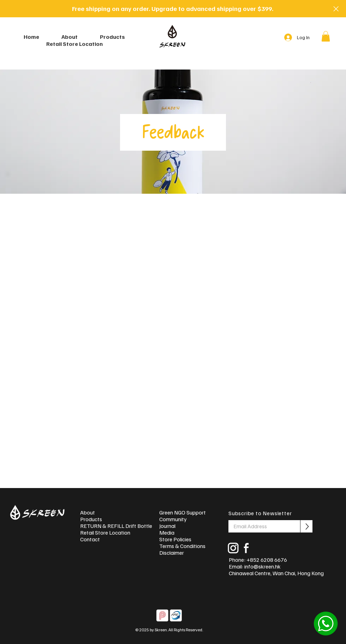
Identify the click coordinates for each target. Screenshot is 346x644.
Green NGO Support (183, 513)
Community (173, 519)
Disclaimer (172, 553)
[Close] (336, 9)
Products (91, 519)
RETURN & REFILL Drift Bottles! (113, 526)
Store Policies (175, 539)
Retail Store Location (105, 533)
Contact (90, 539)
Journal (167, 526)
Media (167, 533)
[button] (326, 36)
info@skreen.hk (263, 566)
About (88, 513)
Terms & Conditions (182, 546)
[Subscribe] (306, 526)
